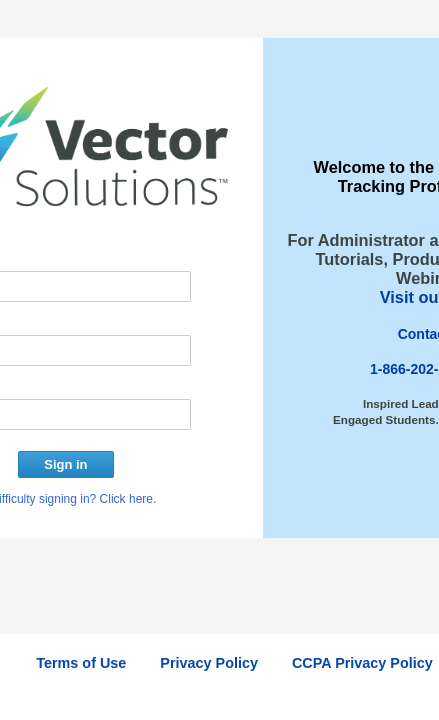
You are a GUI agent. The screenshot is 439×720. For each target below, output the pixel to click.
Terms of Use (81, 663)
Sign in (65, 464)
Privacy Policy (209, 663)
